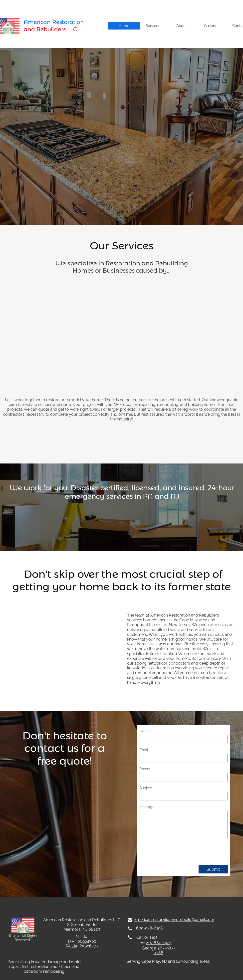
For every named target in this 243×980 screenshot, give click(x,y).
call (155, 677)
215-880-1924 (159, 943)
